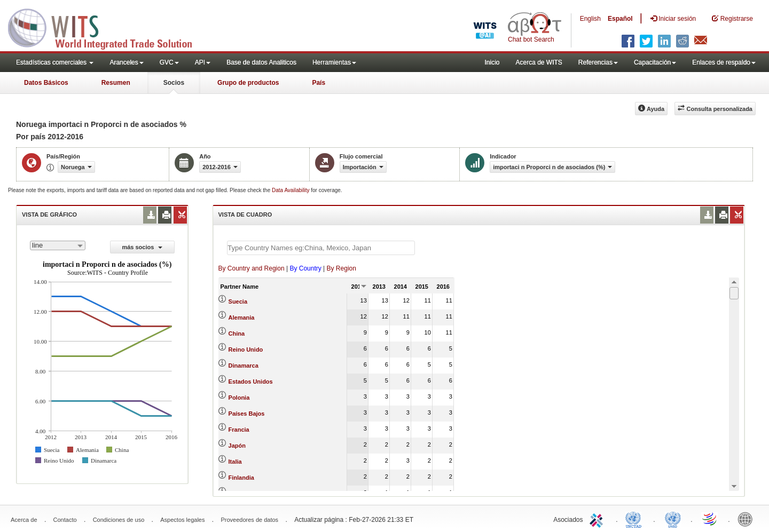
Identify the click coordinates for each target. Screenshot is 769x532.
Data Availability (291, 190)
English (590, 19)
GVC (169, 62)
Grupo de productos (248, 83)
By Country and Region (252, 268)
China (237, 334)
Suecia (238, 301)
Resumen (116, 83)
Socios (174, 83)
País (319, 83)
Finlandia (241, 478)
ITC (598, 519)
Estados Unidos (251, 382)
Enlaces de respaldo (724, 62)
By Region (342, 268)
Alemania (242, 317)
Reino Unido (246, 350)
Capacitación (655, 62)
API (203, 62)
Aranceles (126, 62)
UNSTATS (673, 519)
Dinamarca (244, 366)
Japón (237, 446)
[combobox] (58, 245)
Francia (239, 430)
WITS (107, 27)
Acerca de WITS (539, 62)
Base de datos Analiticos (261, 62)
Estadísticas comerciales (55, 62)
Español (620, 19)
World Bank (748, 519)
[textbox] (321, 248)
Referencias (598, 62)
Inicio (492, 62)
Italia (235, 462)
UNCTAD (635, 519)
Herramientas (334, 62)
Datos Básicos (46, 83)
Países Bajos (247, 414)
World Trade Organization (710, 519)
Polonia (239, 398)
